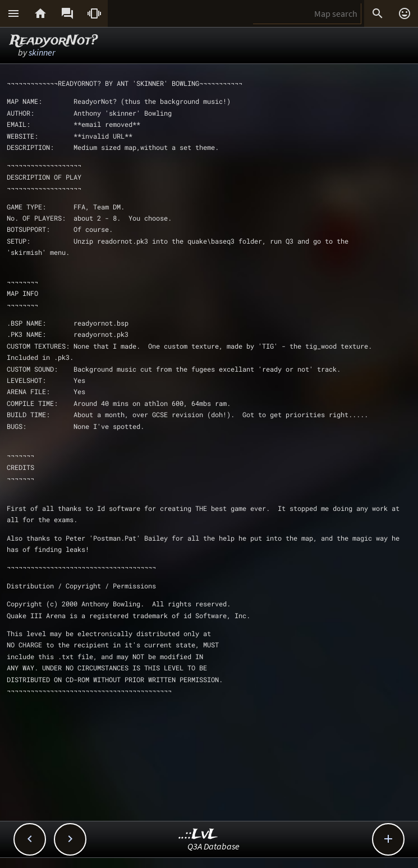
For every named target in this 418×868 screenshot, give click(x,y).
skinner (42, 52)
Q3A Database (213, 846)
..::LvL (198, 835)
